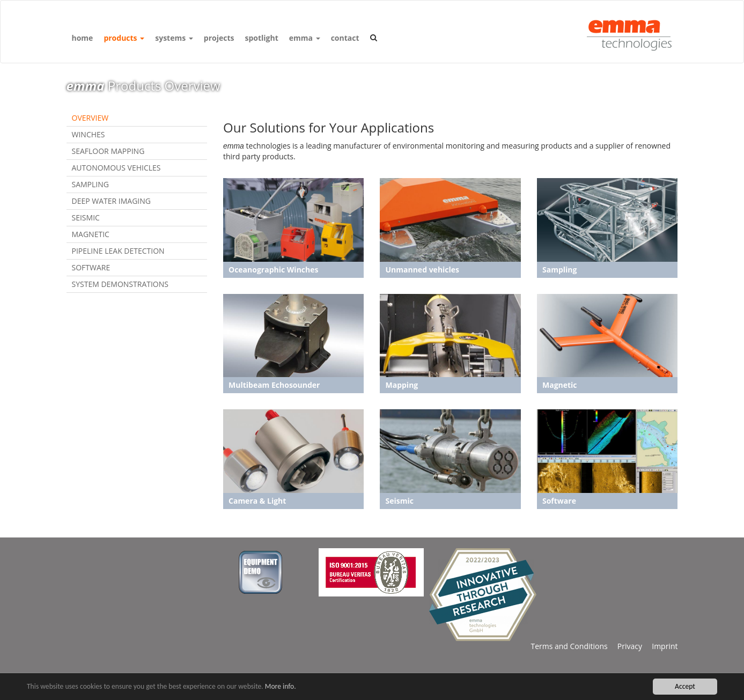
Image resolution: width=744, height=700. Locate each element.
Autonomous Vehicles (116, 168)
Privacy (625, 646)
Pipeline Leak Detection (118, 251)
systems (174, 38)
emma (305, 38)
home (83, 38)
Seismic (86, 218)
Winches (89, 134)
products (124, 38)
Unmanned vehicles (422, 270)
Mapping (402, 385)
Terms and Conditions (569, 646)
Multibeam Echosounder (274, 385)
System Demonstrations (120, 284)
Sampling (90, 184)
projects (219, 38)
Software (91, 267)
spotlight (261, 38)
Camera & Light (257, 501)
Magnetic (91, 234)
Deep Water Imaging (112, 201)
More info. (281, 687)
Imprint (660, 646)
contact (345, 38)
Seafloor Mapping (108, 151)
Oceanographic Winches (273, 270)
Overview (90, 118)
